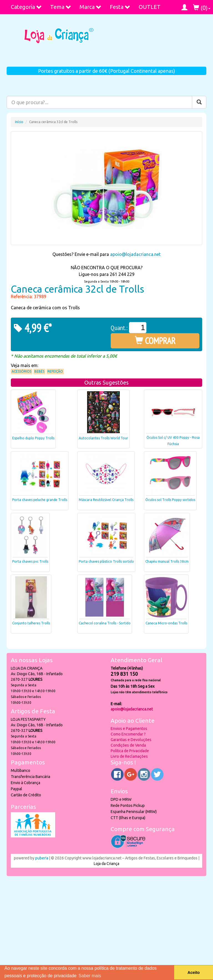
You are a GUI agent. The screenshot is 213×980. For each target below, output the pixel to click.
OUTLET (150, 7)
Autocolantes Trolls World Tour (103, 438)
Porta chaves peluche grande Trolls (40, 500)
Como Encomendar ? (128, 734)
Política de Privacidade (130, 751)
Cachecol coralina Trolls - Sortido (105, 623)
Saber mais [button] (90, 976)
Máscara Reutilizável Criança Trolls (106, 500)
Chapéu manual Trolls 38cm (167, 561)
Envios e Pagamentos (129, 729)
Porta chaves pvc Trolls (30, 561)
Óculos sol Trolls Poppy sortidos (170, 500)
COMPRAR (155, 341)
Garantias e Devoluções (131, 740)
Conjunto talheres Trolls (31, 623)
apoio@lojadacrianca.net (135, 254)
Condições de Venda (128, 745)
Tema (61, 7)
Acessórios (21, 371)
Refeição (55, 371)
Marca (91, 7)
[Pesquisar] (199, 102)
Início (19, 122)
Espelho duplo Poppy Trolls (33, 438)
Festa (120, 7)
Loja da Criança (106, 864)
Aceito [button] (194, 972)
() (202, 8)
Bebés (39, 371)
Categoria (26, 7)
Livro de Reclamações (129, 756)
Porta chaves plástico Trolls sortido (106, 561)
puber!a (42, 858)
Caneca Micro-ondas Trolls (166, 623)
